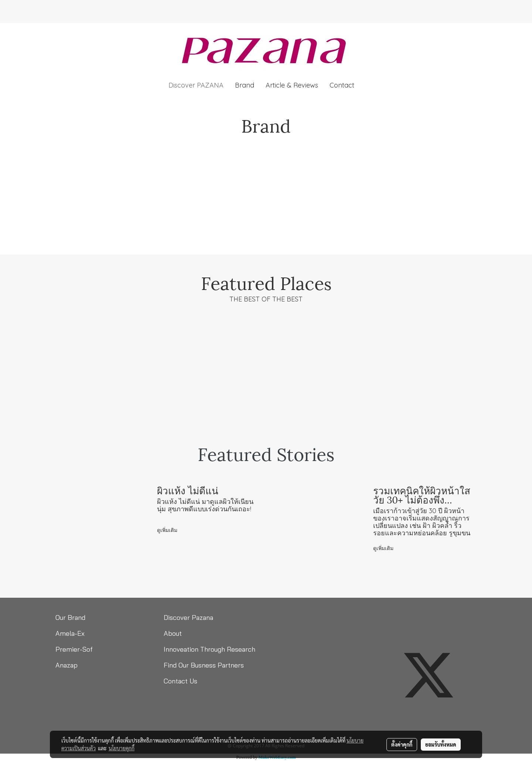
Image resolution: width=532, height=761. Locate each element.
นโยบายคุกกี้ (122, 748)
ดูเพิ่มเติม (168, 530)
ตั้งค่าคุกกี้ (402, 744)
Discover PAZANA (196, 85)
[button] (366, 85)
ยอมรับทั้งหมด (441, 744)
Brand (245, 85)
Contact (342, 85)
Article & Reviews (292, 85)
